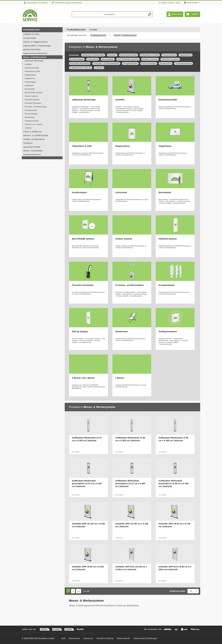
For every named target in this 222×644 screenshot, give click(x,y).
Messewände (30, 89)
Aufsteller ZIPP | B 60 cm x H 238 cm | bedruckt (174, 525)
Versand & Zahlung (105, 638)
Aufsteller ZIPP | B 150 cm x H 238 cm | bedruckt (132, 525)
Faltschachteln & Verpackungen (37, 46)
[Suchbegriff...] (112, 14)
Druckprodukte (30, 38)
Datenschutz (74, 638)
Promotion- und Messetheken (36, 107)
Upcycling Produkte (32, 147)
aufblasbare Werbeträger (34, 61)
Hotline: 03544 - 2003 (170, 3)
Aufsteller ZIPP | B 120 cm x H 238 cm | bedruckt (88, 525)
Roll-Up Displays (31, 114)
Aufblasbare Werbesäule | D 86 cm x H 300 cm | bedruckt (130, 439)
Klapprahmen (30, 78)
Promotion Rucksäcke (33, 103)
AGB (63, 638)
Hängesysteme (30, 75)
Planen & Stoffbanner (33, 132)
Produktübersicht (31, 30)
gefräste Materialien (32, 49)
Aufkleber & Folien (31, 34)
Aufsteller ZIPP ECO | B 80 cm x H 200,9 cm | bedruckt (175, 568)
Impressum (88, 638)
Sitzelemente (30, 117)
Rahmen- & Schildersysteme (36, 135)
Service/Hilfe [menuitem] (191, 3)
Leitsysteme (29, 86)
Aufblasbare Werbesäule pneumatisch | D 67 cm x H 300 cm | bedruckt (130, 484)
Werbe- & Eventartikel (33, 151)
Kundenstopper (30, 82)
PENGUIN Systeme (32, 100)
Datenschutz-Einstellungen (145, 638)
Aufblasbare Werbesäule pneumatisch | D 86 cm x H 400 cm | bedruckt (173, 484)
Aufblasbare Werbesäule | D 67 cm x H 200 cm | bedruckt (87, 439)
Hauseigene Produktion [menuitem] (36, 3)
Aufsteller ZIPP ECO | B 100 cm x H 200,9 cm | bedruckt (131, 568)
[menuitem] (169, 3)
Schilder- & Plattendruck (34, 139)
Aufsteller (28, 64)
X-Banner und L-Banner (34, 124)
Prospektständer (31, 110)
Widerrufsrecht (123, 638)
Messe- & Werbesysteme (35, 57)
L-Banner (28, 128)
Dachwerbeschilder (32, 68)
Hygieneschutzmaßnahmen (35, 53)
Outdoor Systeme (31, 96)
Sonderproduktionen (32, 155)
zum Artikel (76, 452)
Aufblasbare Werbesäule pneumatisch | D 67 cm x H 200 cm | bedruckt (87, 484)
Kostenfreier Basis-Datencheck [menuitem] (67, 3)
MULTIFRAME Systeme (34, 93)
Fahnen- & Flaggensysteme (35, 42)
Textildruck (28, 143)
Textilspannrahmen (32, 121)
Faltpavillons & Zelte (32, 71)
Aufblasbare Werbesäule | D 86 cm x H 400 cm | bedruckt (173, 439)
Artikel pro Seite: (178, 591)
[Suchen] (150, 14)
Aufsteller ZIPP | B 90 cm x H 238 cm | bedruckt (88, 568)
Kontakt (93, 30)
